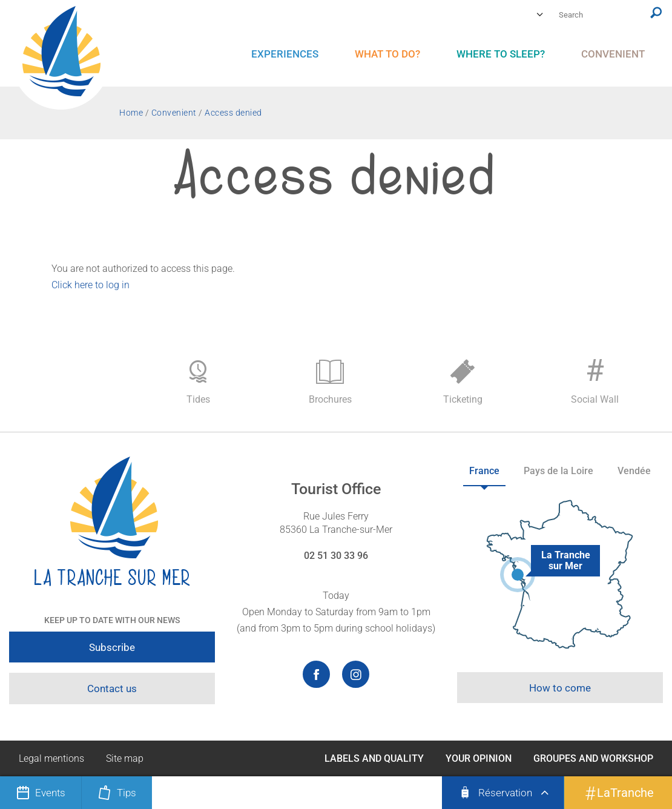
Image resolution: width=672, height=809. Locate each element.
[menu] (285, 54)
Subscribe (112, 647)
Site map (125, 758)
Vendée (634, 471)
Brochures (331, 382)
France (484, 471)
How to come (560, 688)
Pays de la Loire (558, 471)
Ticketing (463, 382)
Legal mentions (51, 758)
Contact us (112, 688)
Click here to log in (91, 285)
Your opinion (479, 758)
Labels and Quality (374, 758)
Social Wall (595, 379)
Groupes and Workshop (593, 758)
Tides (198, 382)
